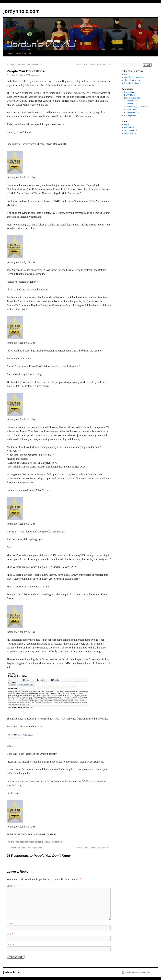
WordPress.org (130, 133)
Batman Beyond (133, 101)
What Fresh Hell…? (25, 53)
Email (10, 934)
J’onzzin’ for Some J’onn (134, 83)
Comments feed (130, 130)
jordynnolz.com (22, 11)
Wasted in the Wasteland (134, 77)
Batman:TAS (132, 104)
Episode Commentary (133, 98)
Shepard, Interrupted (132, 80)
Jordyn (36, 75)
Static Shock (132, 110)
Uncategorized (35, 842)
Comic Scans (129, 92)
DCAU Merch (130, 95)
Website (10, 944)
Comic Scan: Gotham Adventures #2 (95, 64)
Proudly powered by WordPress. (138, 972)
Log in (127, 124)
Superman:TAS (133, 113)
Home (10, 53)
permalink (59, 842)
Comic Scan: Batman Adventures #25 (24, 64)
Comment (11, 886)
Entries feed (129, 127)
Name (10, 924)
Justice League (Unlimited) (137, 107)
